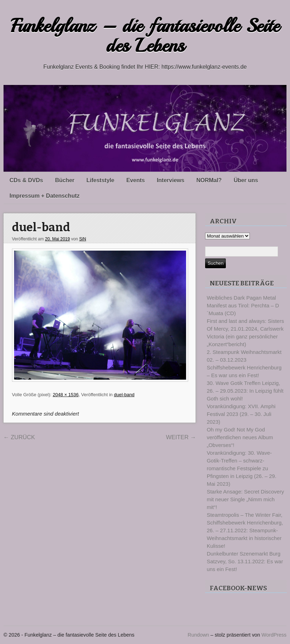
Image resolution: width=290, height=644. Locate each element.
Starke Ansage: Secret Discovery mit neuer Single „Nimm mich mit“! (245, 499)
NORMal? (209, 180)
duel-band (41, 228)
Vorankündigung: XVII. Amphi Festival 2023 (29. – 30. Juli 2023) (241, 414)
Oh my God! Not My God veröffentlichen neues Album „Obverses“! (240, 437)
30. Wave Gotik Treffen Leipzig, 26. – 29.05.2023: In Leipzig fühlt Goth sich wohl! (245, 391)
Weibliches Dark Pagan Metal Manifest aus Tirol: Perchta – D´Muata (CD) (243, 305)
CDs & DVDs (26, 180)
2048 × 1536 (66, 395)
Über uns (246, 180)
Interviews (171, 180)
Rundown (199, 635)
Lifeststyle (100, 180)
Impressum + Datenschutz (45, 196)
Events (135, 180)
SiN (83, 239)
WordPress (274, 635)
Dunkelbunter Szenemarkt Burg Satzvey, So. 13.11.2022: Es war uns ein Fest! (245, 561)
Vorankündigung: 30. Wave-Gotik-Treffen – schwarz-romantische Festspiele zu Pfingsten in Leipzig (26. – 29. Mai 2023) (242, 468)
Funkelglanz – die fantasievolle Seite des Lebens (145, 36)
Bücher (65, 180)
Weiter (181, 437)
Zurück (19, 437)
